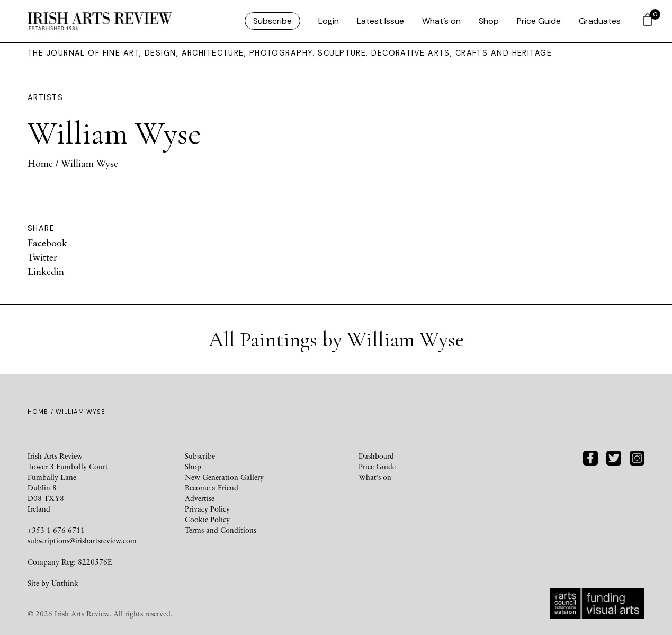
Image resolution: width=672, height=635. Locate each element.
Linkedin (46, 271)
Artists (45, 97)
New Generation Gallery (224, 477)
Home (40, 163)
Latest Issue (380, 21)
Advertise (200, 498)
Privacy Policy (207, 509)
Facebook (47, 243)
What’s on (441, 21)
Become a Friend (212, 488)
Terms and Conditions (221, 530)
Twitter (42, 257)
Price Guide (539, 21)
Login (329, 21)
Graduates (600, 21)
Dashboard (376, 456)
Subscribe (272, 21)
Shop (489, 21)
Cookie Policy (207, 519)
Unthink (65, 583)
